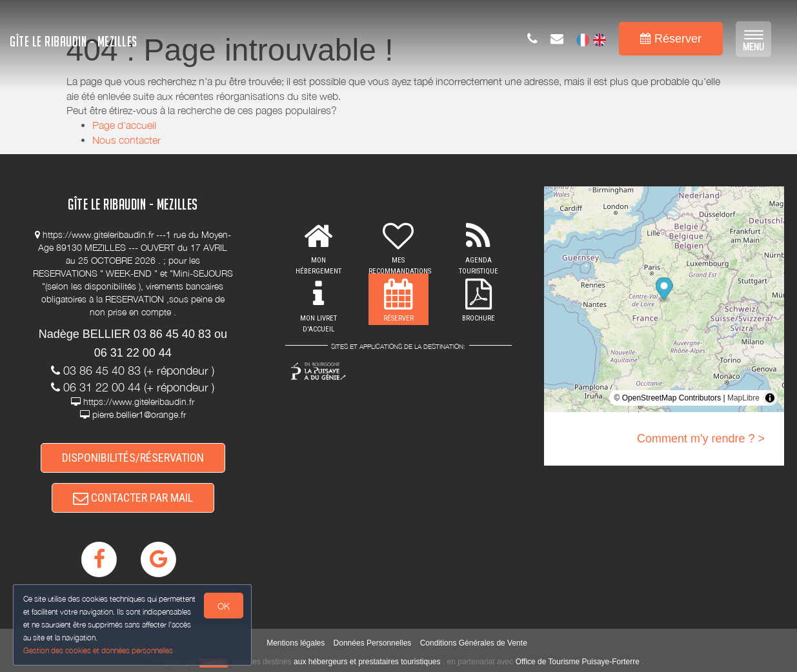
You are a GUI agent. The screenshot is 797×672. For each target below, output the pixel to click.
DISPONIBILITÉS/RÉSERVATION (133, 458)
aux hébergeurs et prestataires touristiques (367, 662)
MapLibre (743, 398)
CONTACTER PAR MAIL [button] (133, 498)
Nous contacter (126, 140)
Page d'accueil (124, 125)
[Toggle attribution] (770, 398)
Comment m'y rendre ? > (701, 439)
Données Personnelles (373, 643)
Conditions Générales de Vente (474, 643)
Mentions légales (296, 643)
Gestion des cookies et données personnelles (98, 650)
